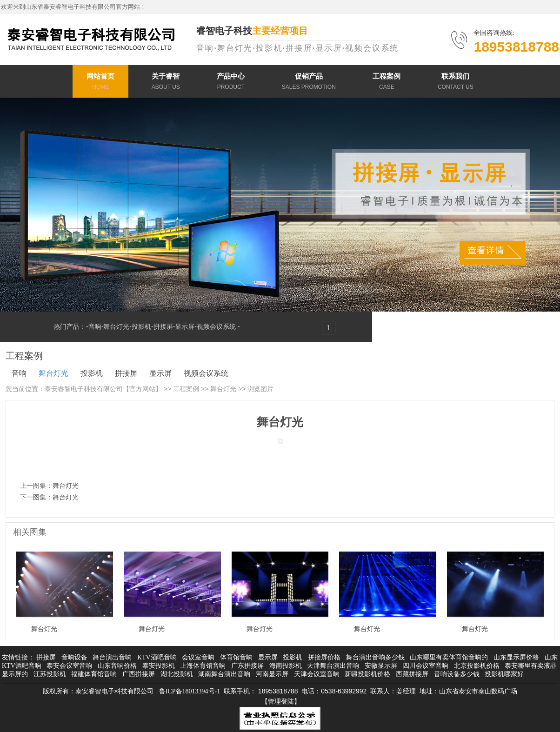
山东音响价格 (117, 666)
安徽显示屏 (381, 666)
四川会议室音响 (426, 666)
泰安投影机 (159, 666)
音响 (95, 326)
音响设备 (74, 657)
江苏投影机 (50, 674)
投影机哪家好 (504, 674)
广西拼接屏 (139, 674)
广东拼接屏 (247, 666)
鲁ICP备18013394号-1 (190, 691)
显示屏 (185, 326)
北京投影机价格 (477, 666)
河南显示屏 (272, 674)
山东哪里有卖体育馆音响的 (449, 657)
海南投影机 (286, 666)
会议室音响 (198, 657)
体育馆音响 (236, 657)
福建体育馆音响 (94, 674)
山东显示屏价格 (516, 657)
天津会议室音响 (317, 674)
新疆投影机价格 (367, 674)
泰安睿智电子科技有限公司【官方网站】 (103, 389)
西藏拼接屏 (412, 674)
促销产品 (309, 83)
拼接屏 (163, 326)
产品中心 (231, 83)
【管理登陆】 (281, 702)
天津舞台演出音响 (333, 666)
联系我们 (456, 83)
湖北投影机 (177, 674)
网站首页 (100, 83)
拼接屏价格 (324, 657)
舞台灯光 (116, 326)
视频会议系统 (217, 326)
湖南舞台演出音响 (224, 674)
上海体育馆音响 (203, 666)
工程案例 (387, 83)
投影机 (141, 326)
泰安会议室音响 (69, 666)
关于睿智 (166, 83)
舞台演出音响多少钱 (375, 657)
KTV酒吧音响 (157, 657)
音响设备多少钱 (457, 674)
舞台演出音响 (112, 657)
